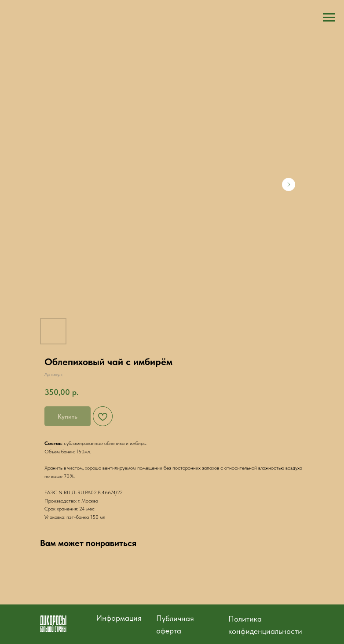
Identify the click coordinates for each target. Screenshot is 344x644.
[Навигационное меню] (329, 18)
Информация (119, 618)
